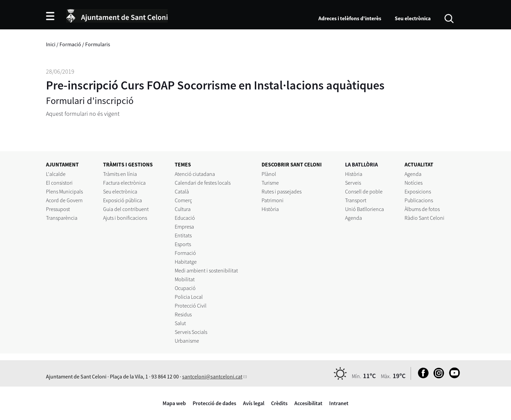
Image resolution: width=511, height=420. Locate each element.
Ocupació (185, 288)
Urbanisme (187, 341)
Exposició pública (123, 200)
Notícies (413, 183)
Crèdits (279, 403)
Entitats (183, 235)
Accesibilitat (308, 403)
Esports (183, 244)
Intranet (339, 403)
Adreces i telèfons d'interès (350, 18)
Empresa (184, 227)
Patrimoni (273, 200)
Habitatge (186, 262)
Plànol (269, 174)
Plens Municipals (64, 191)
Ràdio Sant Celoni (424, 218)
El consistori (59, 183)
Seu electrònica (413, 18)
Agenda (354, 218)
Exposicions (418, 191)
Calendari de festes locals (203, 183)
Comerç (183, 200)
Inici (51, 44)
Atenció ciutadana (195, 174)
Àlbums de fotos (422, 209)
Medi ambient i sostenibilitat (206, 270)
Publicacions (419, 200)
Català (182, 191)
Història (270, 209)
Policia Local (189, 297)
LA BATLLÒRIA (361, 164)
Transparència (62, 218)
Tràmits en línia (120, 174)
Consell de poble (364, 191)
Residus (183, 314)
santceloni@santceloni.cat (212, 376)
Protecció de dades (214, 403)
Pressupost (58, 209)
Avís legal (254, 403)
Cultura (183, 209)
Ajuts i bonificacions (125, 218)
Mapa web (174, 403)
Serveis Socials (191, 332)
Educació (185, 218)
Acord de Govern (64, 200)
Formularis (98, 44)
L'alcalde (56, 174)
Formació (70, 44)
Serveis (353, 183)
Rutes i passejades (282, 191)
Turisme (270, 183)
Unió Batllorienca (364, 209)
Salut (180, 323)
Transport (356, 200)
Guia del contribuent (126, 209)
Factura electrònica (124, 183)
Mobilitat (185, 279)
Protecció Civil (191, 306)
